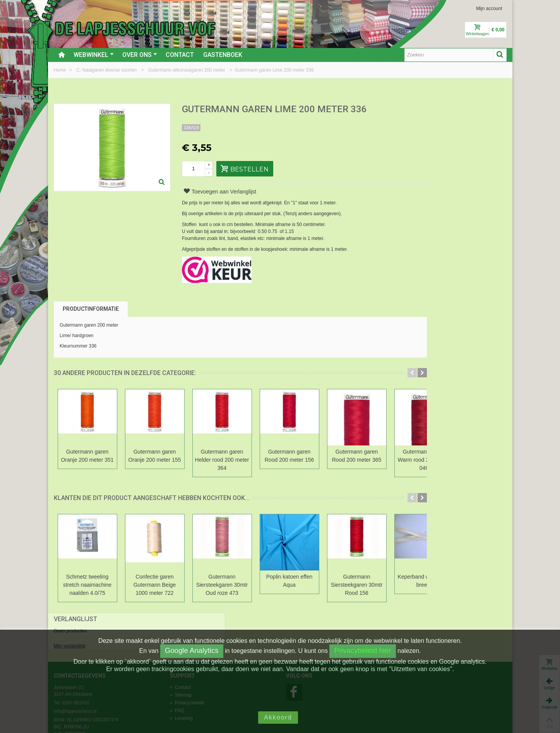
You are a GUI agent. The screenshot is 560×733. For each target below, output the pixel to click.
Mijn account (489, 9)
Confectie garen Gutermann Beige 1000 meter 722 (155, 585)
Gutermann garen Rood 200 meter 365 (357, 456)
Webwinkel (94, 55)
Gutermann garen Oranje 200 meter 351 (87, 456)
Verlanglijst (424, 110)
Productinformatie (91, 309)
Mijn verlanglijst (418, 137)
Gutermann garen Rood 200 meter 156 (289, 456)
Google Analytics (192, 650)
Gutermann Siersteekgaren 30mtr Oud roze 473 (222, 585)
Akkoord (278, 717)
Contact (180, 55)
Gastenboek (223, 55)
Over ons (140, 55)
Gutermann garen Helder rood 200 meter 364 (222, 460)
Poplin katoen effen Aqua (289, 581)
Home (61, 70)
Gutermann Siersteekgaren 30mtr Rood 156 (357, 585)
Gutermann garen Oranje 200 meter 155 (154, 456)
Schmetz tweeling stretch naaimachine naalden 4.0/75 (87, 585)
